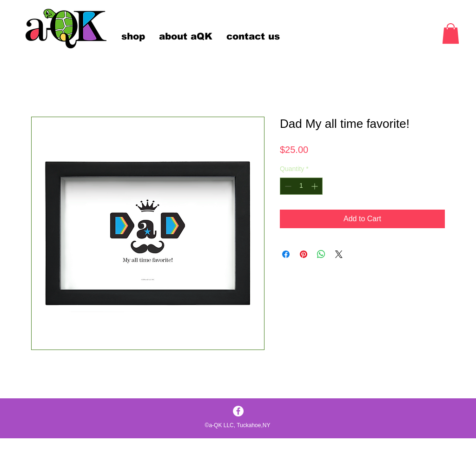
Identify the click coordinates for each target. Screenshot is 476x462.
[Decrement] (287, 186)
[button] (451, 33)
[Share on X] (339, 254)
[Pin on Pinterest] (304, 254)
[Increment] (315, 186)
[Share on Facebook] (286, 254)
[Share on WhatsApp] (321, 254)
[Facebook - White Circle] (238, 411)
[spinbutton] (301, 186)
